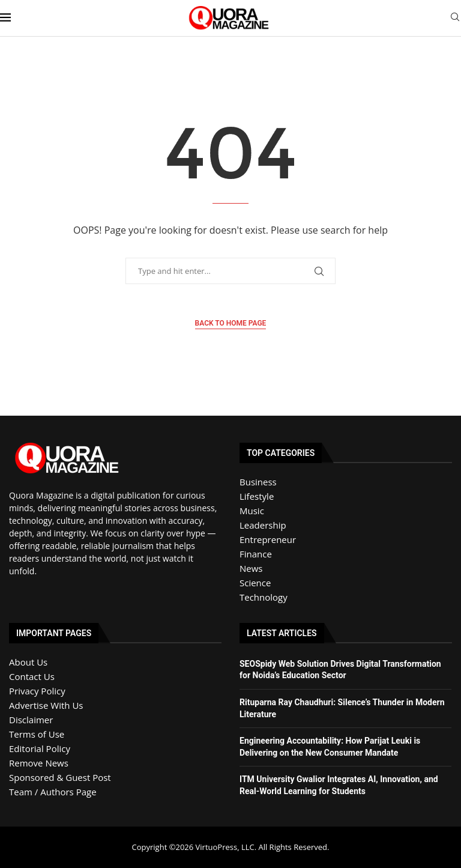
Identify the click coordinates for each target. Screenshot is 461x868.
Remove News (39, 763)
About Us (28, 662)
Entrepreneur (268, 539)
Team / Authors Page (53, 792)
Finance (256, 554)
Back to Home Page (231, 323)
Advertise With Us (46, 705)
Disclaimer (31, 720)
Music (252, 511)
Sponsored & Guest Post (60, 777)
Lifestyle (257, 496)
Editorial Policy (40, 748)
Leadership (263, 525)
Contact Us (32, 676)
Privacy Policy (37, 691)
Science (255, 583)
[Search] (455, 18)
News (251, 568)
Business (258, 482)
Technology (264, 597)
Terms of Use (37, 734)
